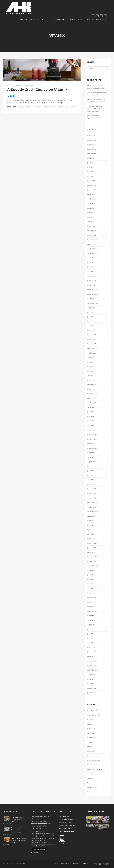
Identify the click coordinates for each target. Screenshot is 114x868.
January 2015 (92, 693)
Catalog (90, 20)
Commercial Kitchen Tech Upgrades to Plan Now (95, 117)
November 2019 (92, 448)
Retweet (37, 831)
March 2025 (91, 181)
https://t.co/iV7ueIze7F (38, 840)
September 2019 (93, 457)
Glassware (91, 742)
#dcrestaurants (36, 824)
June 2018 (90, 525)
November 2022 (92, 294)
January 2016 (92, 652)
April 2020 (90, 425)
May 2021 (90, 371)
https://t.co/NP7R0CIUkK (39, 826)
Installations (91, 751)
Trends (90, 783)
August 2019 (91, 462)
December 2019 (92, 444)
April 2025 (90, 176)
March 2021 (91, 380)
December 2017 (92, 552)
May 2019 (90, 475)
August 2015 (91, 675)
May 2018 (90, 530)
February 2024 (92, 231)
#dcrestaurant (46, 824)
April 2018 (90, 534)
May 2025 (90, 172)
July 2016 (90, 629)
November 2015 (92, 661)
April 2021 (90, 376)
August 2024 (91, 208)
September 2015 (93, 670)
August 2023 (91, 258)
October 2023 (92, 249)
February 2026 (92, 140)
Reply (33, 831)
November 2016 (92, 611)
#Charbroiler (35, 819)
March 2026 (91, 136)
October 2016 (92, 616)
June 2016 (90, 634)
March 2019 (91, 484)
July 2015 (90, 679)
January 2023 (92, 285)
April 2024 (90, 222)
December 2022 (92, 290)
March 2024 (91, 226)
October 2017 (92, 561)
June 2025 (90, 167)
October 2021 (92, 353)
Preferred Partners (94, 760)
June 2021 (90, 367)
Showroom (22, 20)
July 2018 (90, 521)
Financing (60, 20)
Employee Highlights (94, 715)
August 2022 (91, 308)
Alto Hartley (30, 86)
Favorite (42, 831)
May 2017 (90, 584)
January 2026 (92, 145)
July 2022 (90, 312)
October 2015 (92, 665)
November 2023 (92, 244)
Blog (81, 20)
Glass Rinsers (92, 738)
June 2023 (90, 267)
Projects (71, 20)
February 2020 (92, 434)
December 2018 (92, 498)
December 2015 (92, 656)
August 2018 (91, 516)
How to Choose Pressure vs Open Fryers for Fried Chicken (97, 101)
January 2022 (92, 339)
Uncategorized (92, 787)
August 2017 (91, 570)
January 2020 (92, 439)
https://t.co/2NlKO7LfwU (39, 821)
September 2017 (93, 566)
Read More (13, 107)
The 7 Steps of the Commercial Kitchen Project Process (97, 94)
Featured (90, 724)
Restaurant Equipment (55, 107)
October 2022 (92, 299)
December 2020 (92, 394)
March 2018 (91, 539)
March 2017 (91, 593)
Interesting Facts (93, 756)
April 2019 (90, 480)
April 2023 (90, 271)
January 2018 (92, 548)
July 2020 (90, 412)
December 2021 (92, 344)
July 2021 (90, 362)
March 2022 (91, 330)
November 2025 (92, 149)
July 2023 (90, 262)
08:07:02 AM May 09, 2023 (39, 843)
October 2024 (92, 199)
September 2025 (93, 154)
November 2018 (92, 502)
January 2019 (92, 493)
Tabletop (90, 778)
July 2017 (90, 575)
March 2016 (91, 647)
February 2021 (92, 385)
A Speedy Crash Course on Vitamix (37, 90)
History (90, 747)
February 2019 (92, 489)
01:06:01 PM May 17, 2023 (39, 828)
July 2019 (90, 466)
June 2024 (90, 217)
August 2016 (91, 625)
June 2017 (90, 579)
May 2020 (90, 421)
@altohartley (35, 852)
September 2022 (93, 303)
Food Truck (91, 733)
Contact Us (102, 20)
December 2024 (92, 194)
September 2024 (93, 203)
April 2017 (90, 588)
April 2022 (90, 326)
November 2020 (92, 398)
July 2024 (90, 213)
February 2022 (92, 335)
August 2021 (91, 358)
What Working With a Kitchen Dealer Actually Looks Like (97, 87)
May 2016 (90, 638)
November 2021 (92, 348)
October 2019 (92, 453)
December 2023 (92, 240)
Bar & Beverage (92, 710)
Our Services (47, 20)
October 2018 (92, 507)
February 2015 (92, 688)
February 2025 (92, 185)
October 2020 (92, 403)
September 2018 (93, 512)
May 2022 (90, 321)
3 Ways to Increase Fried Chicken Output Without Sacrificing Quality (95, 109)
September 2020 (93, 407)
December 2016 (92, 607)
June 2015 (90, 684)
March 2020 (91, 430)
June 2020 (90, 416)
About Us (34, 20)
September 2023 (93, 253)
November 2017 (92, 557)
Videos (90, 792)
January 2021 (92, 389)
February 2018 (92, 543)
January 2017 (92, 602)
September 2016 (93, 620)
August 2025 (91, 158)
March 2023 (91, 276)
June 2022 (90, 317)
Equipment (25, 107)
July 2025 (90, 163)
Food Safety (91, 729)
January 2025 (92, 190)
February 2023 (92, 281)
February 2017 (92, 598)
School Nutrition (92, 774)
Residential (37, 107)
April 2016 (90, 643)
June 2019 (90, 471)
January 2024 (92, 235)
